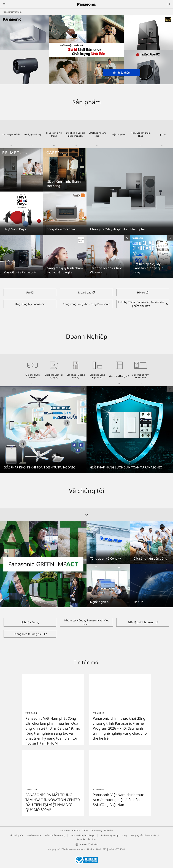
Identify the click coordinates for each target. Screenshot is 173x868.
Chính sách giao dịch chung (113, 835)
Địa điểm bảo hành (87, 839)
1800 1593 (101, 849)
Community (96, 830)
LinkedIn (108, 830)
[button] (11, 134)
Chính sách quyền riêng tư (83, 835)
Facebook (65, 830)
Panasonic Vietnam (12, 12)
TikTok (86, 830)
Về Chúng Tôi (16, 835)
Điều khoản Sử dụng (55, 835)
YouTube (76, 830)
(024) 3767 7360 (117, 849)
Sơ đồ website (34, 835)
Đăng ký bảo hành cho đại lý (145, 835)
